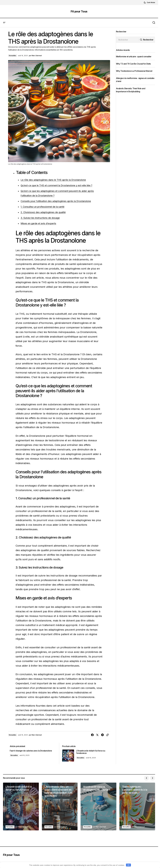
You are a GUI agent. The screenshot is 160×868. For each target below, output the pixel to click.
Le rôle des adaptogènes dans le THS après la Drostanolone (57, 180)
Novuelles (13, 56)
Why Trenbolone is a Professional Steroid (135, 71)
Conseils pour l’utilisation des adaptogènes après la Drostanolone (60, 201)
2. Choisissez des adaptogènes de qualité (45, 212)
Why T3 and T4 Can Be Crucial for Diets (135, 64)
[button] (149, 3)
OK (128, 865)
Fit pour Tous (79, 11)
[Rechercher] (146, 40)
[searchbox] (128, 40)
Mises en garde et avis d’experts (40, 223)
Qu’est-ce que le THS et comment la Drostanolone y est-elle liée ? (60, 185)
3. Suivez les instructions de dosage (42, 218)
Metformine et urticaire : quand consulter (135, 57)
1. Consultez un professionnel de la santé (45, 207)
